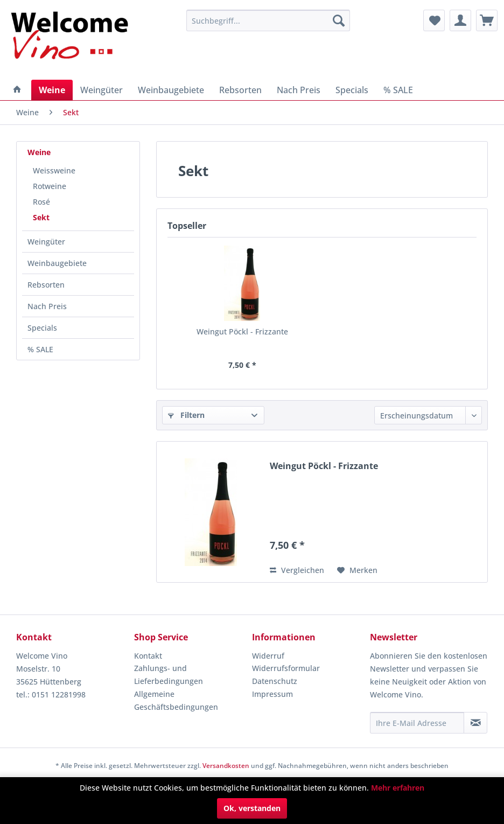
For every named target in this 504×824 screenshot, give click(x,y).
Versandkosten (226, 766)
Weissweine (54, 170)
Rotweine (50, 186)
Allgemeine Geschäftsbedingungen (176, 700)
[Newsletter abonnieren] (475, 723)
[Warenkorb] (487, 20)
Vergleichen (297, 570)
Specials (42, 328)
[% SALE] (398, 90)
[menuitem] (268, 20)
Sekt (41, 217)
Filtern (186, 415)
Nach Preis (47, 306)
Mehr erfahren (398, 788)
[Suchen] (339, 20)
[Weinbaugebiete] (171, 90)
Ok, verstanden (252, 808)
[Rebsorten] (240, 90)
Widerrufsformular (286, 668)
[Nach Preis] (299, 90)
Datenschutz (275, 681)
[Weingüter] (101, 90)
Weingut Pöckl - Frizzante (242, 331)
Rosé (41, 202)
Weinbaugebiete (57, 263)
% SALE (40, 349)
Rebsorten (46, 285)
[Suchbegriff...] (268, 20)
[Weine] (52, 90)
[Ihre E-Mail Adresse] (417, 723)
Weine (39, 152)
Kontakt (148, 656)
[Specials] (352, 90)
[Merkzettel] (434, 20)
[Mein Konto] (460, 20)
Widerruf (268, 656)
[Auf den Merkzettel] (357, 570)
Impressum (272, 694)
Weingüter (46, 242)
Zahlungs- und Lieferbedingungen (169, 675)
